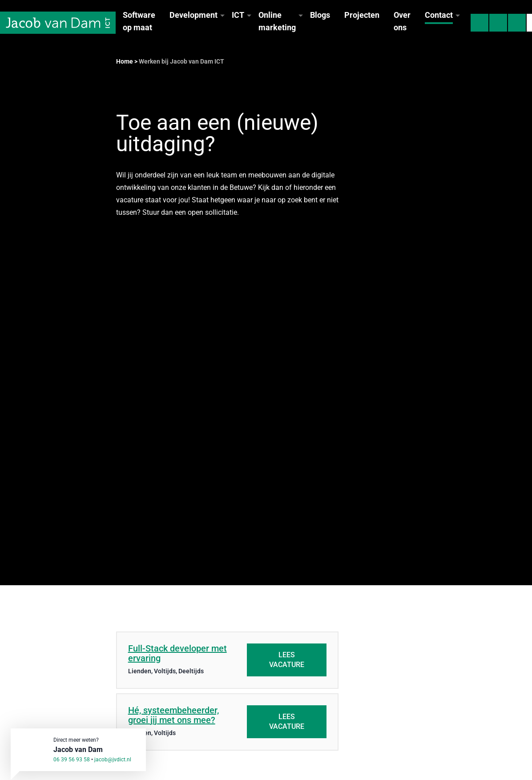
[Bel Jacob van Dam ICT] (480, 23)
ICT (238, 15)
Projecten (362, 15)
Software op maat (139, 21)
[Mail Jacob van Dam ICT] (498, 23)
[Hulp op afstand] (517, 23)
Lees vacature (287, 660)
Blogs (320, 15)
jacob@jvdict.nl (113, 760)
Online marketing (277, 21)
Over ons (402, 21)
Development (193, 15)
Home (125, 61)
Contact (439, 15)
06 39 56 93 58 (72, 760)
